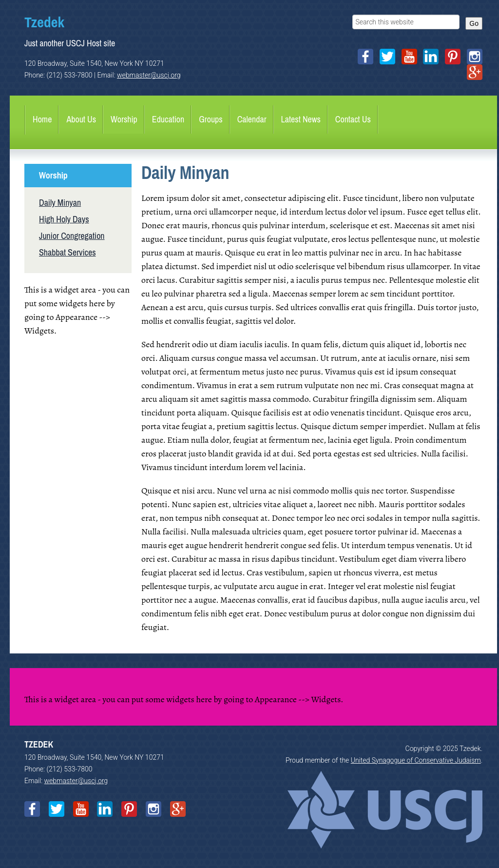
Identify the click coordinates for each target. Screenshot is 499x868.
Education (168, 119)
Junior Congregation (72, 236)
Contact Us (353, 119)
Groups (211, 119)
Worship (124, 119)
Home (42, 119)
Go (474, 23)
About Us (81, 119)
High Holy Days (64, 219)
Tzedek (44, 22)
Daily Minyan (60, 203)
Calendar (252, 119)
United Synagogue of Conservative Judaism (416, 760)
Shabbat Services (67, 252)
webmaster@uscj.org (149, 75)
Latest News (301, 119)
